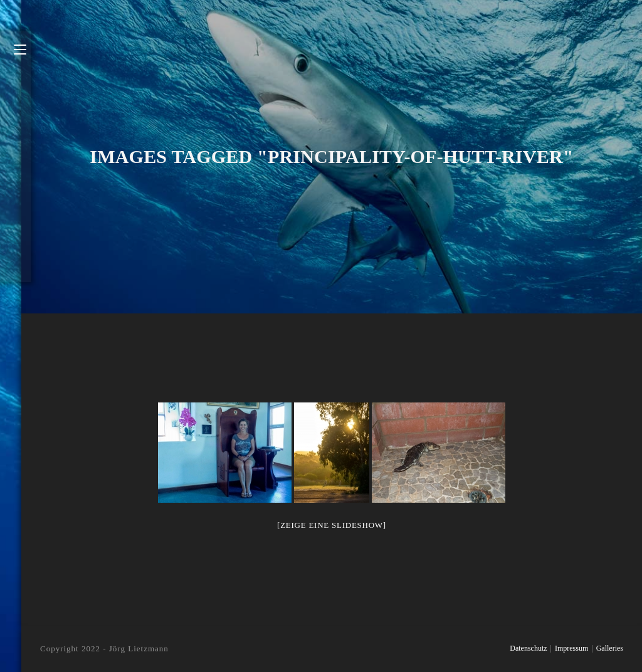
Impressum (571, 648)
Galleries (610, 648)
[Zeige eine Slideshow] (332, 525)
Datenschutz (528, 648)
